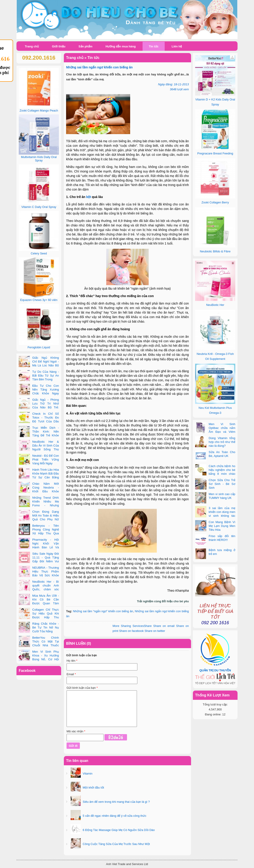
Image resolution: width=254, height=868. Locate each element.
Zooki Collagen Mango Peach (39, 111)
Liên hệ (177, 46)
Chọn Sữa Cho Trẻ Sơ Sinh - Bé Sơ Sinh (222, 484)
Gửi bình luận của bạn (82, 688)
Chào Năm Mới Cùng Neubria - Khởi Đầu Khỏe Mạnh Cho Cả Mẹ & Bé (39, 491)
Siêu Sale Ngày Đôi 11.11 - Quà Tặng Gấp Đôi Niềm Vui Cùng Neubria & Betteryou (39, 561)
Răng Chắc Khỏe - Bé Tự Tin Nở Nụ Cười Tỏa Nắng (46, 627)
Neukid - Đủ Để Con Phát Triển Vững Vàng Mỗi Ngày (46, 460)
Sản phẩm (85, 46)
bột (89, 197)
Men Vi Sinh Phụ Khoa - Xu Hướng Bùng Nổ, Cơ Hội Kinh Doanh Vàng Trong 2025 (39, 659)
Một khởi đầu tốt (93, 788)
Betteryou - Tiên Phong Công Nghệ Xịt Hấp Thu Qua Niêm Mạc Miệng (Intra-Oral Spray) (39, 533)
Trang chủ (32, 46)
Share (132, 626)
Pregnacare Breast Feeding (215, 153)
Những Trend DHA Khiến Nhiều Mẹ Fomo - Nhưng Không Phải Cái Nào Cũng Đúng (39, 505)
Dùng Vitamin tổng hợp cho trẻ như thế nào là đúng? (222, 442)
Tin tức (154, 46)
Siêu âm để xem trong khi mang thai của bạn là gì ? (116, 802)
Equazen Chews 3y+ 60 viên (39, 300)
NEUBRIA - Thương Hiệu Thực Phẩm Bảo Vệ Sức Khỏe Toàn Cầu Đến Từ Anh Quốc (39, 575)
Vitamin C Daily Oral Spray (39, 207)
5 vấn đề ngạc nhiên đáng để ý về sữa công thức (114, 816)
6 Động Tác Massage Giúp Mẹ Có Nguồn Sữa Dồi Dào (118, 830)
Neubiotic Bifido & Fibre (215, 251)
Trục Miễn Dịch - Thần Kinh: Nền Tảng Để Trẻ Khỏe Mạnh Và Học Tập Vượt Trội (39, 435)
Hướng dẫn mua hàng (121, 46)
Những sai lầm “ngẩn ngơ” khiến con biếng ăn (103, 611)
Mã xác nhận (76, 731)
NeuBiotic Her (215, 305)
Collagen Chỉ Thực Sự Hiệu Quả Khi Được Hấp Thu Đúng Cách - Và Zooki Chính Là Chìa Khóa (39, 617)
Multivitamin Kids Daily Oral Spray (39, 159)
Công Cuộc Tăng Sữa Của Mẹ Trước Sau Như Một (116, 844)
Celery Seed (39, 253)
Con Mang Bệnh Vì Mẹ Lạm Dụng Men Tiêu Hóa (222, 526)
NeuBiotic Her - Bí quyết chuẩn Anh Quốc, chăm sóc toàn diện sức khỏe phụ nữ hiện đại (39, 589)
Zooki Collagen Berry (215, 202)
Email (71, 674)
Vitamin (87, 774)
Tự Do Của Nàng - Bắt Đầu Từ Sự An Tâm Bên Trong (46, 376)
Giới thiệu (59, 46)
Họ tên (72, 661)
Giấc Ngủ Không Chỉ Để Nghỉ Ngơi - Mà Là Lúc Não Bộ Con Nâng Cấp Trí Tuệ (39, 365)
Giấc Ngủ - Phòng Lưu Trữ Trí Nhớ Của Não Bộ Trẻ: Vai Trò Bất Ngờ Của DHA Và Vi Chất (39, 407)
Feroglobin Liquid (39, 347)
